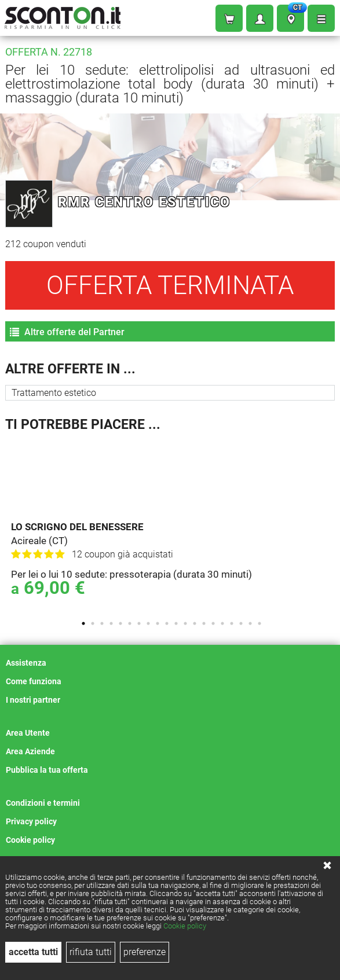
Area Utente (28, 733)
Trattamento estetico (54, 393)
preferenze (145, 952)
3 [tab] (102, 623)
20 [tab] (259, 623)
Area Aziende (30, 751)
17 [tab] (232, 623)
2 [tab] (93, 623)
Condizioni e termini (43, 803)
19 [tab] (250, 623)
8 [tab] (148, 623)
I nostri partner (33, 700)
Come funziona (34, 681)
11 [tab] (176, 623)
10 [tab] (167, 623)
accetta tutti (33, 952)
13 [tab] (195, 623)
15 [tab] (213, 623)
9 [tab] (158, 623)
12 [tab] (185, 623)
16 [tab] (222, 623)
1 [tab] (83, 623)
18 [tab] (241, 623)
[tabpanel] (173, 525)
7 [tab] (139, 623)
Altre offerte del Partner (67, 332)
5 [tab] (120, 623)
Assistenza (26, 663)
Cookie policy (185, 926)
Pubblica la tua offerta (47, 770)
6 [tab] (130, 623)
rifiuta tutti (91, 952)
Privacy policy (31, 821)
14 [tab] (204, 623)
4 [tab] (111, 623)
